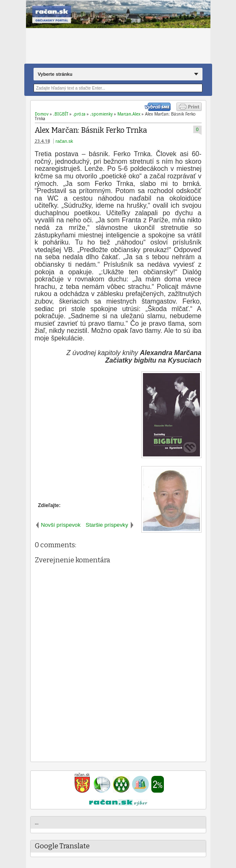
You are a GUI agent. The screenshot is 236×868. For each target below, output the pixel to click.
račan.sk (65, 141)
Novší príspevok (61, 525)
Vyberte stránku (55, 74)
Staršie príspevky (107, 525)
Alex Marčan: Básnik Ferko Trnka (91, 130)
